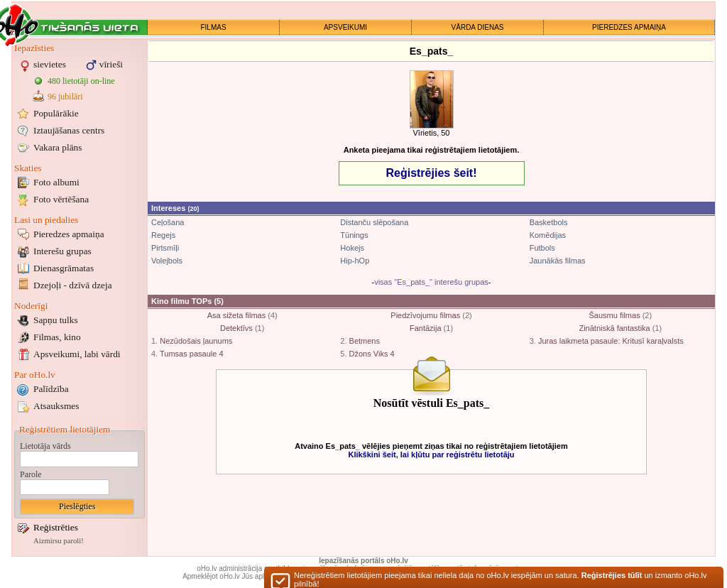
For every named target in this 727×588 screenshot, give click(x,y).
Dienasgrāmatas (64, 268)
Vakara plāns (58, 147)
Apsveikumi (77, 354)
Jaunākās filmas (558, 261)
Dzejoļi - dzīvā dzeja (73, 285)
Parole (31, 474)
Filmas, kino (57, 337)
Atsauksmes (56, 406)
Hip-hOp (355, 261)
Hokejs (352, 248)
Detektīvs (236, 328)
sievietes (50, 64)
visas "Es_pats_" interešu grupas (431, 282)
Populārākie (56, 113)
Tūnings (354, 235)
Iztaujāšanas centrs (69, 130)
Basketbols (549, 222)
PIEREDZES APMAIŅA (629, 27)
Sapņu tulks (56, 320)
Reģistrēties (56, 527)
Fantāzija (426, 328)
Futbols (542, 248)
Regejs (163, 235)
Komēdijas (548, 235)
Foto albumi (56, 182)
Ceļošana (168, 222)
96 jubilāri (65, 97)
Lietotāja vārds (45, 446)
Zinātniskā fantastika (614, 328)
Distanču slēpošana (374, 222)
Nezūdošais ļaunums (196, 341)
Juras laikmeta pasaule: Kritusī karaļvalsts (611, 341)
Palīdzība (51, 389)
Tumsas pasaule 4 (191, 354)
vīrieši (111, 64)
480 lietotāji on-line (81, 81)
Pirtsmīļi (165, 248)
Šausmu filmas (615, 315)
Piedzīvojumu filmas (425, 315)
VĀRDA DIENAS (478, 27)
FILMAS (213, 27)
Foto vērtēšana (61, 199)
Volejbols (167, 261)
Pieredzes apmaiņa (69, 234)
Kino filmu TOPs (181, 301)
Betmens (365, 341)
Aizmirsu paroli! (59, 541)
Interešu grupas (62, 251)
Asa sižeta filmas (237, 315)
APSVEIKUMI (345, 27)
